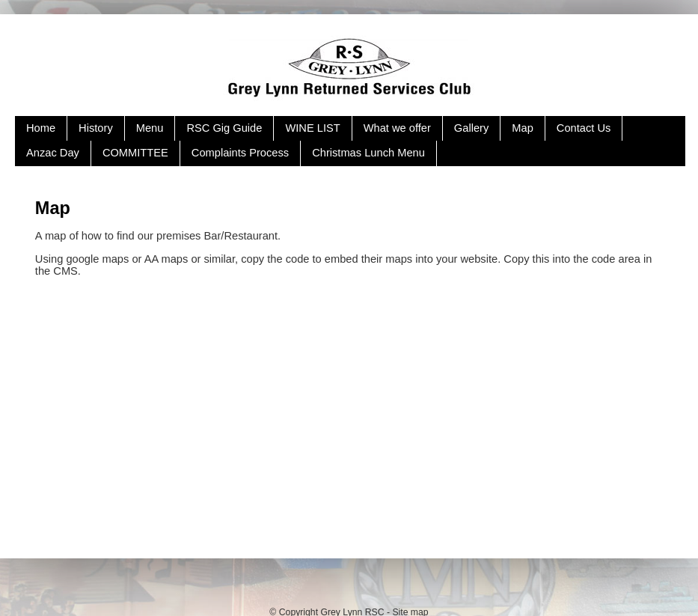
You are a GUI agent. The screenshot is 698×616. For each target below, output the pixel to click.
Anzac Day (53, 153)
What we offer (397, 128)
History (96, 128)
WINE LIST (312, 128)
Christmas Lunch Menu (368, 153)
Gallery (471, 128)
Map (523, 128)
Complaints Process (240, 153)
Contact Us (584, 128)
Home (41, 128)
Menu (150, 128)
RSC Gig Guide (224, 128)
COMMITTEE (135, 153)
